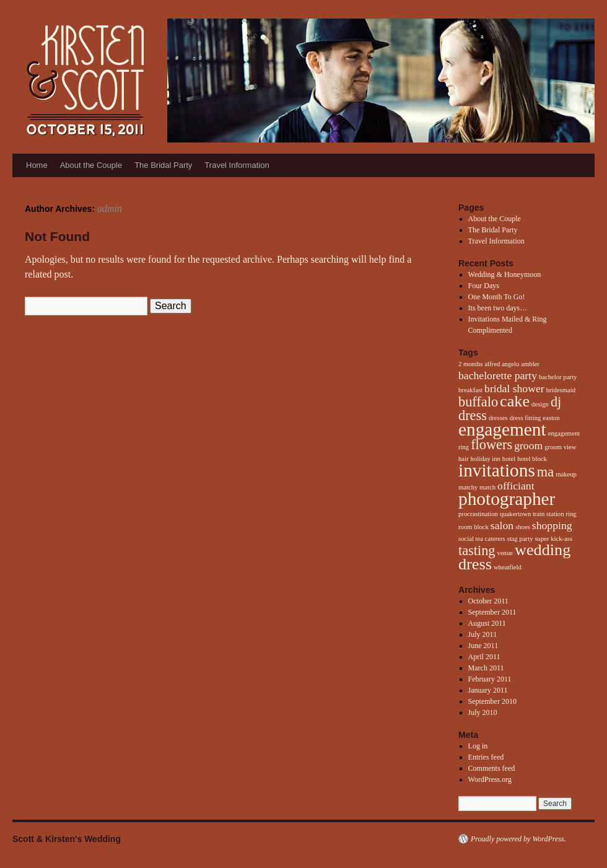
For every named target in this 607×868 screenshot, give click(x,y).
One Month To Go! (497, 297)
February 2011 (490, 679)
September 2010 (492, 701)
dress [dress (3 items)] (473, 415)
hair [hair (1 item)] (464, 459)
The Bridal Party (163, 165)
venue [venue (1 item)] (505, 553)
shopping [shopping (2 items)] (552, 525)
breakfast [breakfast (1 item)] (470, 390)
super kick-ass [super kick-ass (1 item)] (553, 539)
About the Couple (91, 165)
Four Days (484, 286)
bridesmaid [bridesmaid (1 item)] (561, 390)
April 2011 (484, 657)
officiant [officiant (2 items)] (516, 486)
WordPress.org (490, 779)
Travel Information (237, 165)
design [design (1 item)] (540, 404)
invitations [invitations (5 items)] (497, 470)
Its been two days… (498, 308)
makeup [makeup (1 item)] (566, 474)
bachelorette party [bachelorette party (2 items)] (498, 375)
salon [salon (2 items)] (502, 525)
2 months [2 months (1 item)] (470, 364)
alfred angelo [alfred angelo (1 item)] (502, 364)
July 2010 (483, 712)
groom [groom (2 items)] (528, 445)
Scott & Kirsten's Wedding (67, 839)
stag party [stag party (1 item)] (520, 539)
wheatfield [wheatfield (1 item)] (508, 567)
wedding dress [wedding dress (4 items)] (514, 557)
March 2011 (486, 668)
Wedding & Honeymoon (505, 274)
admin (110, 208)
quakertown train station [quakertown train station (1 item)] (532, 514)
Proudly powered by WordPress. (518, 839)
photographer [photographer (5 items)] (507, 499)
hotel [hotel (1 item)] (509, 459)
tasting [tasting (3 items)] (477, 550)
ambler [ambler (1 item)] (530, 364)
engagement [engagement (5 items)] (502, 429)
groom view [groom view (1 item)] (560, 447)
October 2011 (488, 601)
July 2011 (483, 634)
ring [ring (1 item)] (571, 514)
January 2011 (488, 690)
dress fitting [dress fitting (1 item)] (526, 418)
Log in (478, 746)
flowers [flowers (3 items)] (491, 445)
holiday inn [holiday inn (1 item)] (486, 459)
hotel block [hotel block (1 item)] (532, 459)
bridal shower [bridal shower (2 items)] (514, 388)
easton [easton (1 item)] (551, 418)
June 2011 (483, 646)
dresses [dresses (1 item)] (498, 418)
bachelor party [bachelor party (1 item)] (558, 377)
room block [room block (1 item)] (474, 527)
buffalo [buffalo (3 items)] (478, 402)
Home (37, 165)
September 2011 (492, 612)
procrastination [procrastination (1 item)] (478, 514)
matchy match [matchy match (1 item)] (477, 487)
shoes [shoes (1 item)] (523, 527)
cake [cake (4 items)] (515, 401)
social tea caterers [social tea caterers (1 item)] (482, 539)
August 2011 (487, 623)
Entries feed (486, 757)
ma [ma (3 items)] (545, 472)
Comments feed (492, 768)
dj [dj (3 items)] (556, 402)
